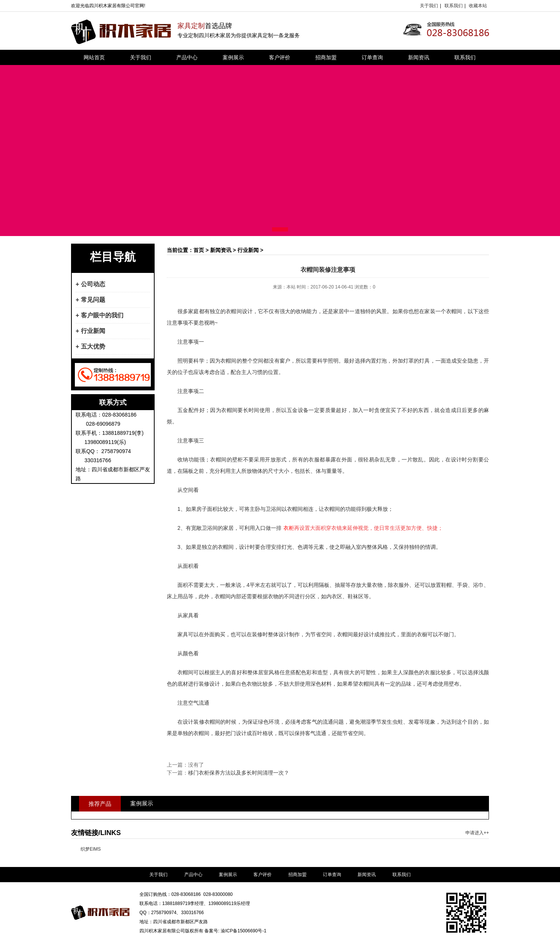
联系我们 (454, 6)
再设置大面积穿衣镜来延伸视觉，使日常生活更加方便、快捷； (363, 528)
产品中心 (187, 57)
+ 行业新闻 (90, 331)
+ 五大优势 (90, 346)
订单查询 (372, 57)
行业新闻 (248, 250)
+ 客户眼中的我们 (100, 315)
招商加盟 (326, 57)
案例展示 (233, 57)
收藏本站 (478, 6)
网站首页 (94, 57)
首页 (199, 250)
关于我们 (429, 6)
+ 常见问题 (90, 300)
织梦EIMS (91, 849)
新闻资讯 (419, 57)
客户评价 (280, 57)
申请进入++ (477, 833)
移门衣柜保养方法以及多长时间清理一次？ (239, 773)
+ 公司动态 (90, 284)
